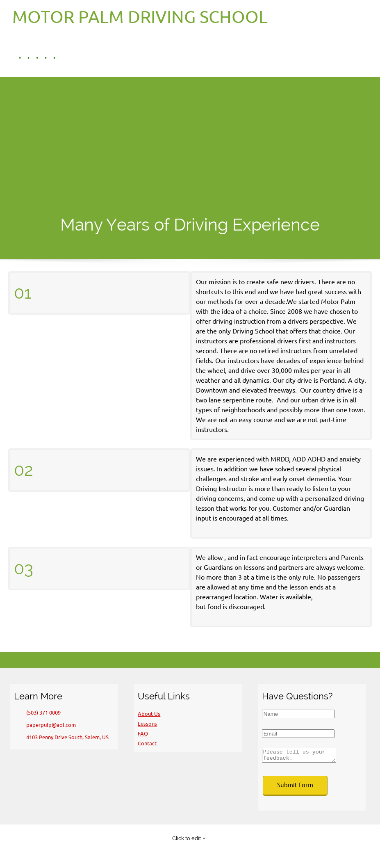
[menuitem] (17, 58)
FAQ (143, 733)
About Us (149, 714)
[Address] (63, 737)
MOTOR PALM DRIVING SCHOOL (140, 17)
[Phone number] (39, 713)
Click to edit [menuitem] (187, 841)
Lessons (147, 724)
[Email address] (47, 725)
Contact (147, 743)
